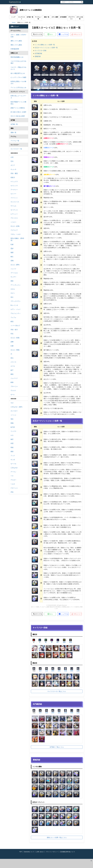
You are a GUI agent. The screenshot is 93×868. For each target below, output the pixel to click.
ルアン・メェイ (16, 309)
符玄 (12, 334)
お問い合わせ (40, 852)
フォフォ (13, 317)
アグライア (14, 230)
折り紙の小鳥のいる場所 (18, 112)
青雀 (12, 447)
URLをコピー (77, 34)
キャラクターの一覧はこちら (57, 691)
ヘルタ (13, 484)
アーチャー (14, 190)
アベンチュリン (16, 285)
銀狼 (12, 382)
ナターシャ (14, 488)
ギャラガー (14, 411)
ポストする (38, 34)
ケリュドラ (14, 182)
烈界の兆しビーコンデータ (18, 97)
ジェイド (13, 269)
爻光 (12, 161)
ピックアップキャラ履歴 (18, 77)
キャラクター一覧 (16, 149)
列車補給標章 (15, 49)
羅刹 (12, 374)
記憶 (78, 669)
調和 (53, 669)
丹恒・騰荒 (14, 173)
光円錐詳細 (38, 53)
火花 (12, 157)
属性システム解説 (16, 41)
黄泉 (12, 281)
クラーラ (13, 362)
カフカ (13, 366)
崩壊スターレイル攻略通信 (31, 10)
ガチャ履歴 (55, 17)
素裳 (12, 451)
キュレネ (13, 169)
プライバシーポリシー (52, 852)
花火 (12, 297)
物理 (71, 641)
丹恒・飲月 (14, 330)
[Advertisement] (45, 863)
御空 (12, 439)
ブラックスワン (16, 301)
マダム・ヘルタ (16, 234)
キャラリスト (22, 18)
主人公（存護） (16, 338)
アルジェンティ (16, 313)
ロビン (13, 293)
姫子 (12, 370)
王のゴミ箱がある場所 (18, 116)
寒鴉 (12, 423)
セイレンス (14, 186)
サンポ (13, 460)
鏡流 (12, 321)
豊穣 (72, 669)
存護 (65, 669)
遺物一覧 (47, 17)
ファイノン (14, 198)
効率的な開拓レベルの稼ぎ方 (18, 82)
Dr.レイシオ (14, 305)
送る (50, 34)
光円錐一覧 (30, 17)
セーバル (13, 464)
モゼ (12, 403)
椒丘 (12, 257)
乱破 (12, 244)
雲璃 (12, 261)
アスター (13, 480)
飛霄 (12, 253)
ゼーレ (13, 394)
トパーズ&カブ (15, 326)
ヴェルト (13, 390)
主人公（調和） (16, 265)
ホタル (13, 289)
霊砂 (12, 248)
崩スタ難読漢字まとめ (18, 73)
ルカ (12, 435)
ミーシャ (13, 415)
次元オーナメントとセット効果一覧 (46, 48)
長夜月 (13, 177)
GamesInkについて (29, 852)
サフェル (13, 206)
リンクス (13, 431)
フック (13, 456)
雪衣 (12, 419)
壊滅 (34, 669)
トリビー (13, 222)
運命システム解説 (16, 45)
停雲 (12, 443)
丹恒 (12, 492)
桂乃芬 (13, 427)
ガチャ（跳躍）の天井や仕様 (18, 36)
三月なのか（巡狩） (17, 407)
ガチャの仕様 (80, 18)
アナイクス (14, 218)
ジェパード (14, 378)
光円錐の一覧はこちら (57, 747)
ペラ (12, 476)
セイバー (13, 194)
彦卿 (12, 342)
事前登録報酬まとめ (17, 57)
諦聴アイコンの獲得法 (18, 108)
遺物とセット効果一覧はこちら (57, 837)
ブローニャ (14, 386)
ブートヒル (14, 273)
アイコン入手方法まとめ (18, 88)
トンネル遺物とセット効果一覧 (45, 45)
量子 (58, 641)
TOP (21, 852)
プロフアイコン (72, 18)
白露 (12, 346)
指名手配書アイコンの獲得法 (18, 103)
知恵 (47, 669)
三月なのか (14, 468)
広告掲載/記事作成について (67, 852)
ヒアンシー (14, 214)
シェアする (63, 34)
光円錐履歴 (63, 17)
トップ (13, 17)
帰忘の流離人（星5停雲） (17, 239)
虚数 (64, 641)
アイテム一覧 (38, 18)
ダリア (13, 165)
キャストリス (15, 202)
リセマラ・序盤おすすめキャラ (18, 68)
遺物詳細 (38, 56)
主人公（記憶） (16, 226)
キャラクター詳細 (41, 51)
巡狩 (40, 669)
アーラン (13, 472)
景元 (12, 358)
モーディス (14, 210)
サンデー (13, 277)
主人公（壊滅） (16, 350)
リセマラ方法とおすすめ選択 (18, 62)
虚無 (59, 669)
